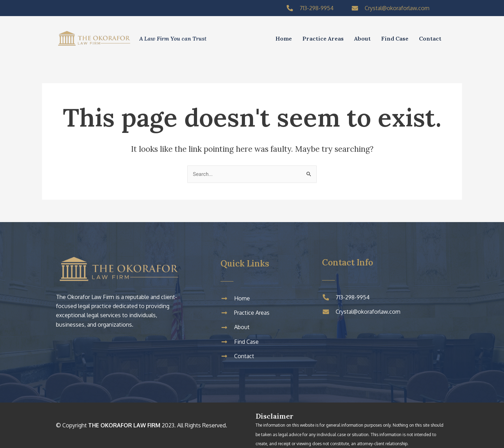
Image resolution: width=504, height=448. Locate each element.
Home (284, 38)
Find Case (395, 38)
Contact (430, 38)
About (362, 38)
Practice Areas (323, 38)
